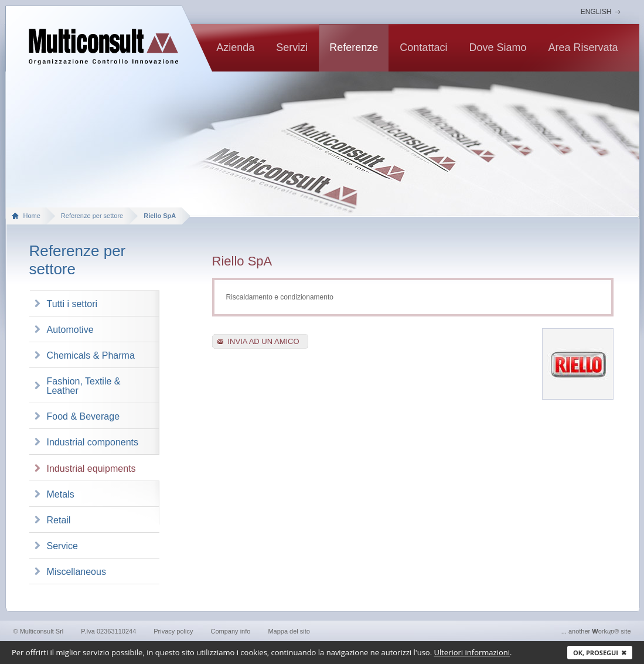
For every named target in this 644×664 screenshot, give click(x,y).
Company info (231, 631)
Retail (59, 520)
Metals (61, 494)
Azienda (235, 47)
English (596, 12)
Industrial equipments (91, 469)
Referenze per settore (92, 216)
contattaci (423, 47)
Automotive (70, 330)
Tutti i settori (72, 304)
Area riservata (583, 47)
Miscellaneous (76, 572)
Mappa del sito (289, 631)
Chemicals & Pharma (91, 355)
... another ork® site (596, 631)
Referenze (354, 47)
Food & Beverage (84, 416)
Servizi (292, 47)
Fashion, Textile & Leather (84, 386)
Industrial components (93, 442)
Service (62, 546)
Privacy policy (173, 631)
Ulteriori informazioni (472, 652)
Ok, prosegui (600, 653)
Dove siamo (498, 47)
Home (32, 216)
